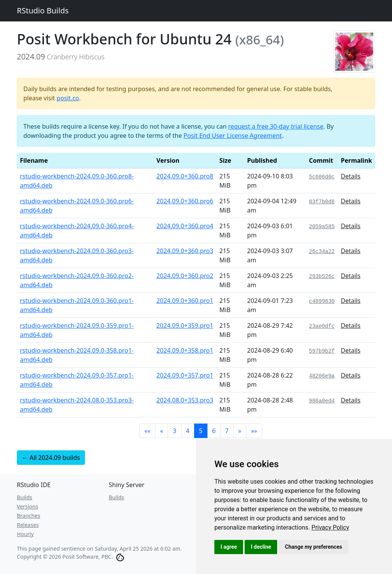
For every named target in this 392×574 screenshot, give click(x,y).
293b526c (322, 276)
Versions (28, 506)
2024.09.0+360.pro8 (185, 176)
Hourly (25, 534)
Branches (29, 516)
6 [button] (214, 431)
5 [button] (201, 431)
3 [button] (174, 431)
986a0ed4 (322, 401)
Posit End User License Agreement (233, 136)
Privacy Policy (331, 527)
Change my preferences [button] (313, 547)
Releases (28, 525)
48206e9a (322, 376)
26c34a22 (322, 252)
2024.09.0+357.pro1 (185, 375)
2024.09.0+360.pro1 (185, 301)
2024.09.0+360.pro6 (185, 201)
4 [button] (188, 431)
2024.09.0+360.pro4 (185, 226)
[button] (147, 431)
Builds (24, 497)
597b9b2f (322, 351)
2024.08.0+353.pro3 (185, 400)
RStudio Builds (43, 11)
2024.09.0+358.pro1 (185, 350)
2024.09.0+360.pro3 (185, 251)
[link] (331, 527)
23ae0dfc (322, 326)
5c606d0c (322, 177)
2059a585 (322, 227)
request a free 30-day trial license (276, 126)
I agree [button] (229, 547)
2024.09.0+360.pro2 (185, 276)
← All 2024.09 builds (51, 458)
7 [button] (227, 431)
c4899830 (322, 301)
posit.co (68, 98)
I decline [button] (261, 547)
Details (350, 176)
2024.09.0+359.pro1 (185, 325)
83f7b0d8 (322, 202)
